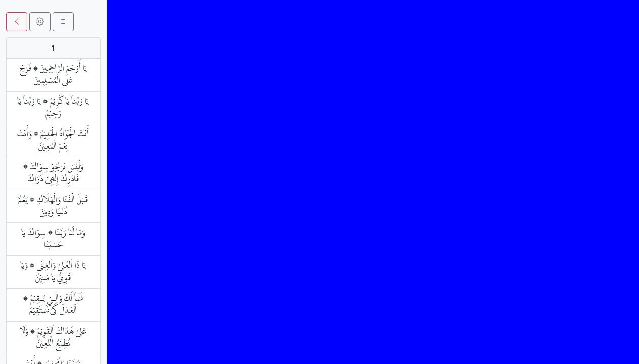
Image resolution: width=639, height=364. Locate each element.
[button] (17, 22)
